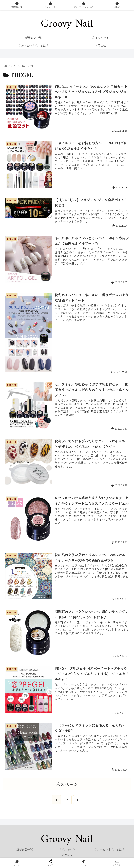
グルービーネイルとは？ (110, 849)
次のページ (67, 784)
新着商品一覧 (24, 849)
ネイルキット (67, 849)
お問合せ (67, 855)
